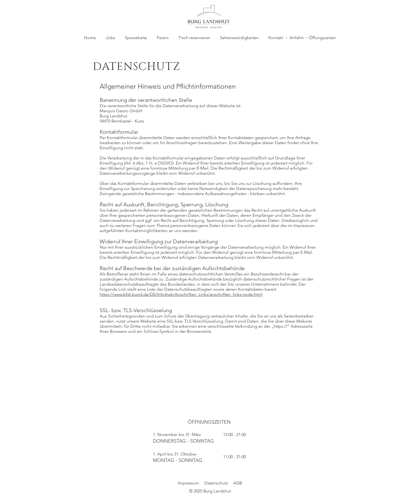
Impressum (188, 483)
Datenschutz (216, 483)
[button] (163, 38)
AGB (238, 483)
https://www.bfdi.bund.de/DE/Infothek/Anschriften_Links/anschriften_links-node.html (181, 294)
